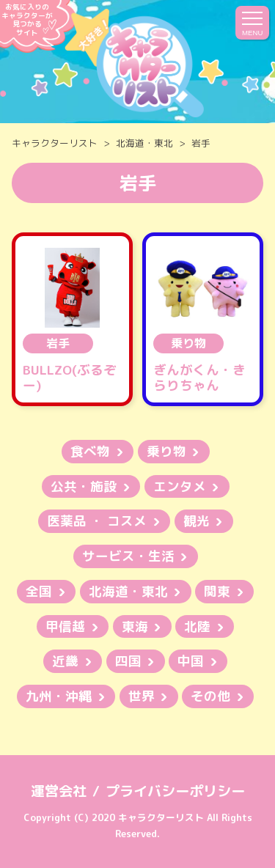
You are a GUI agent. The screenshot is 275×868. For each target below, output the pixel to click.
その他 (210, 696)
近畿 (65, 661)
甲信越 (65, 626)
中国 (191, 661)
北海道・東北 (144, 143)
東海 (135, 626)
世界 (142, 696)
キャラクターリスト (55, 143)
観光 (197, 521)
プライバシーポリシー (175, 791)
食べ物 (90, 451)
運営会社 (59, 791)
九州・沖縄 (59, 696)
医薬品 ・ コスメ (97, 521)
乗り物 (166, 451)
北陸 (197, 626)
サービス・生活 (128, 556)
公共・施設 (84, 486)
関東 (217, 591)
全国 (39, 591)
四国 (128, 661)
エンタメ (180, 486)
